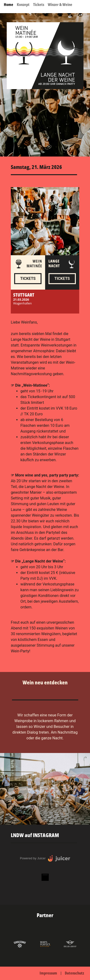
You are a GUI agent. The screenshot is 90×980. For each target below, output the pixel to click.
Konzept (23, 5)
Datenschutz (74, 973)
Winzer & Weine (60, 5)
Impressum (48, 973)
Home (9, 5)
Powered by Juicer (33, 858)
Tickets (39, 5)
